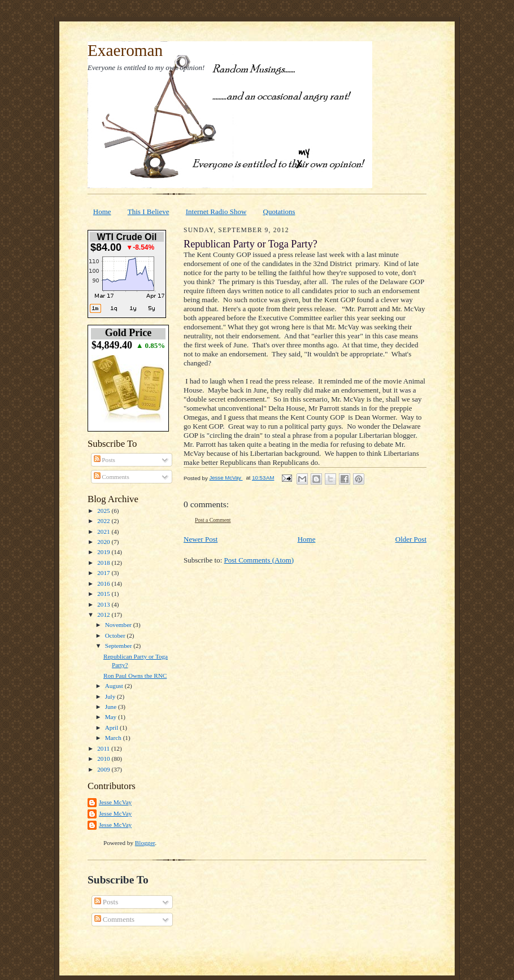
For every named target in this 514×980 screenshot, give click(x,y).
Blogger (145, 843)
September (119, 646)
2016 (104, 583)
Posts (104, 460)
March (114, 738)
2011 (104, 748)
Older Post (411, 539)
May (112, 717)
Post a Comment (213, 520)
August (115, 686)
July (111, 696)
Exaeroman (125, 50)
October (116, 635)
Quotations (279, 212)
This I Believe (149, 212)
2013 (104, 604)
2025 (104, 511)
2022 (104, 521)
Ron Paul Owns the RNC (135, 676)
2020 (104, 542)
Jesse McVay (115, 802)
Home (102, 212)
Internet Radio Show (216, 212)
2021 (104, 532)
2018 (104, 563)
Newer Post (201, 539)
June (112, 707)
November (119, 625)
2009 (104, 769)
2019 (104, 552)
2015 (104, 594)
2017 (104, 573)
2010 (104, 759)
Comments (112, 477)
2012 (104, 615)
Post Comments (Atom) (259, 560)
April (112, 728)
